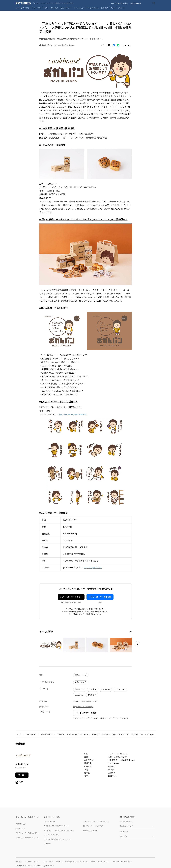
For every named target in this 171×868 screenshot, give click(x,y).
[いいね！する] (102, 45)
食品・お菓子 (81, 682)
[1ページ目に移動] (130, 632)
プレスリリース (31, 735)
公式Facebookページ (127, 821)
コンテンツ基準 (48, 861)
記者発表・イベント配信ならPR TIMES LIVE (59, 830)
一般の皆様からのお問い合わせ (122, 861)
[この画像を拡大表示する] (50, 645)
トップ (19, 735)
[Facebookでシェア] (114, 45)
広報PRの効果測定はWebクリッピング (57, 839)
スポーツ (122, 8)
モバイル (37, 8)
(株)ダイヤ (92, 695)
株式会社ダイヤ (46, 735)
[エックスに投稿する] (109, 45)
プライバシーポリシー (32, 861)
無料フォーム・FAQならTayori (94, 826)
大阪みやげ (105, 689)
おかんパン (80, 689)
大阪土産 (93, 689)
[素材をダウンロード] (125, 45)
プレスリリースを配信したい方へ (27, 837)
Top (17, 8)
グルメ (113, 8)
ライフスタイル (92, 8)
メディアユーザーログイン (71, 597)
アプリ (46, 8)
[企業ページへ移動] (23, 756)
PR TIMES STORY (50, 821)
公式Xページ (124, 831)
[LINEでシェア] (118, 45)
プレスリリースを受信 (119, 3)
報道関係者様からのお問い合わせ (76, 861)
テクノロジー (26, 8)
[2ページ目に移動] (131, 632)
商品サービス (81, 675)
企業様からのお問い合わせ (99, 861)
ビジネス (105, 8)
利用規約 (59, 861)
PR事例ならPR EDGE (90, 830)
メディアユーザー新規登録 (100, 597)
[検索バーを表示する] (154, 3)
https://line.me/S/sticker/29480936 (72, 414)
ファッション (79, 8)
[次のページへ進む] (137, 644)
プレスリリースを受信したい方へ (27, 833)
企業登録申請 (136, 3)
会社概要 (19, 861)
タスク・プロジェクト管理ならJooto (96, 821)
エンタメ (55, 8)
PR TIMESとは (21, 824)
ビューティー (66, 8)
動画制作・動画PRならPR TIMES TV (56, 826)
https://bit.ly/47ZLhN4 (93, 568)
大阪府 (76, 701)
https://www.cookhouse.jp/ (83, 707)
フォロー (22, 775)
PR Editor (47, 844)
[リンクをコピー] (130, 45)
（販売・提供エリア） (89, 701)
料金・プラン (20, 828)
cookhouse (79, 695)
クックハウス (120, 689)
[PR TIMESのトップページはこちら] (44, 3)
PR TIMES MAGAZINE (51, 835)
